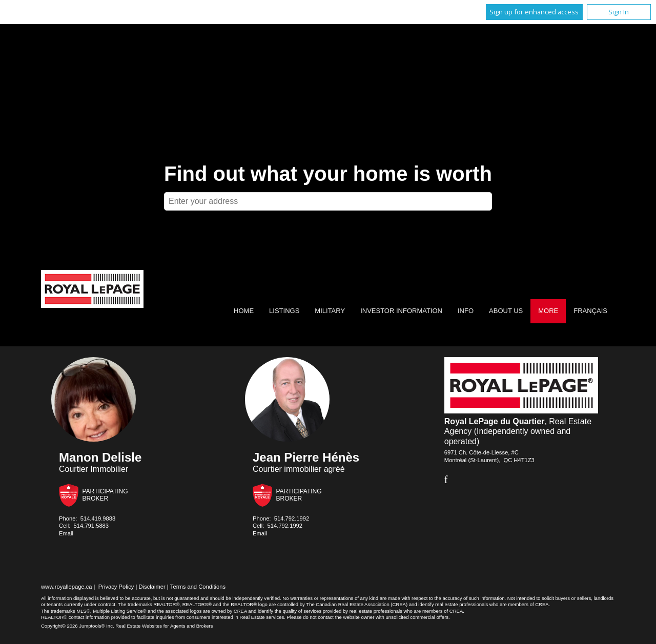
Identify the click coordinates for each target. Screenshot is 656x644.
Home (244, 311)
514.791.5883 (91, 526)
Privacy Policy (116, 587)
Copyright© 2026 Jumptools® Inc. (78, 626)
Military (330, 311)
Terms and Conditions (198, 587)
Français (590, 311)
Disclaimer (152, 587)
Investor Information (401, 311)
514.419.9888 (98, 518)
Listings (284, 311)
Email (66, 533)
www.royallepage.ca (67, 587)
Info (466, 311)
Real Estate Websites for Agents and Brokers (164, 626)
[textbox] (328, 201)
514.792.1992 (292, 518)
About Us (506, 311)
